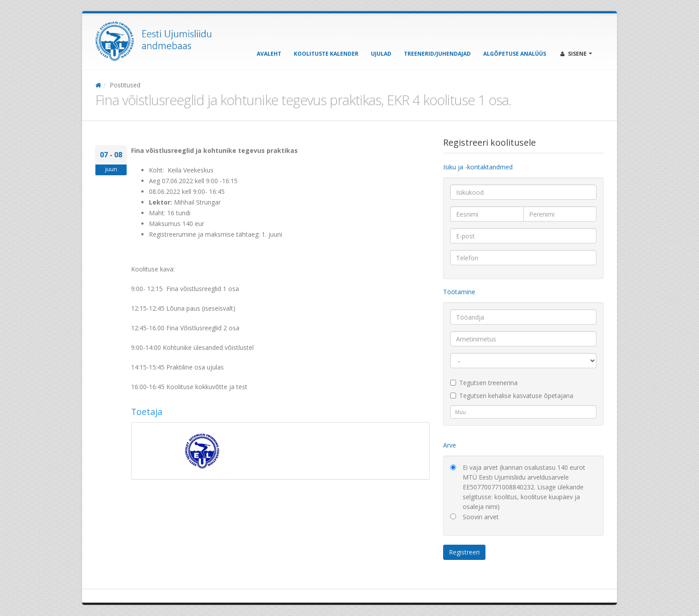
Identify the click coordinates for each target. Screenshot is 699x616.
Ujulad (381, 54)
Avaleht (269, 54)
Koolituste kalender (326, 54)
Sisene (576, 54)
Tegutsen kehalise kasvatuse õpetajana (512, 396)
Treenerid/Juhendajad (437, 54)
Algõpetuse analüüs (515, 54)
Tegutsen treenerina (484, 383)
